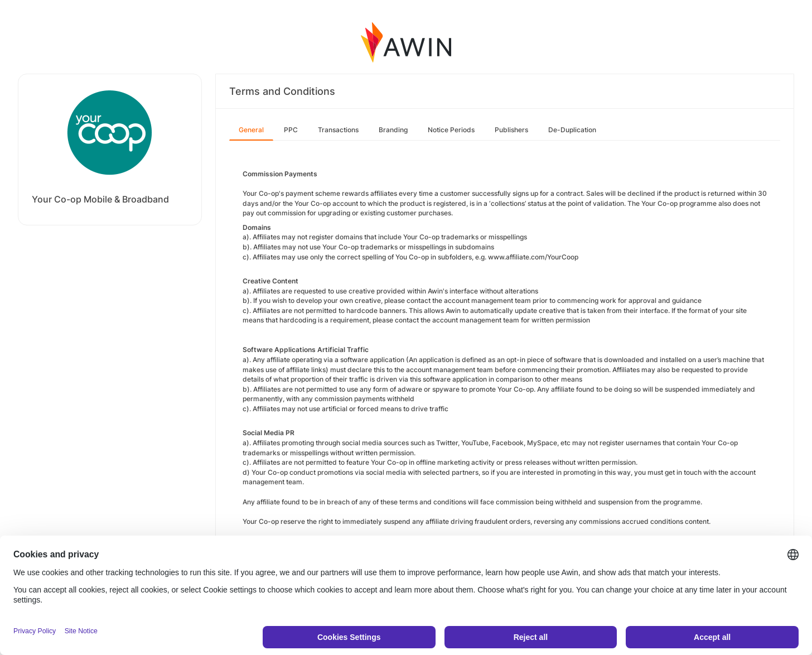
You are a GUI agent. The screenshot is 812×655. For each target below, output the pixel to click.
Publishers (511, 130)
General (251, 130)
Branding (393, 130)
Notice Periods (451, 130)
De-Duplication (572, 130)
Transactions (338, 130)
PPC (291, 130)
